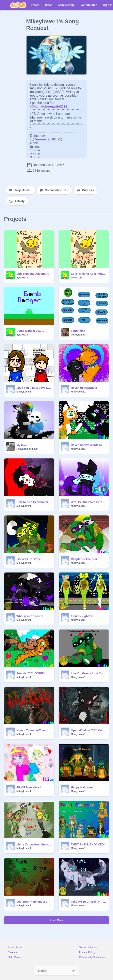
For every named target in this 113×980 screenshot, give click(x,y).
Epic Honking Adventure (33, 274)
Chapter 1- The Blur (84, 559)
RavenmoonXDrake (84, 388)
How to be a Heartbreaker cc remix (34, 502)
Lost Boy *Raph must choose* (34, 902)
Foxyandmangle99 (27, 449)
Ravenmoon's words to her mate (89, 445)
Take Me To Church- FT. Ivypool (89, 902)
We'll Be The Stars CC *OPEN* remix (89, 502)
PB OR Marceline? (29, 787)
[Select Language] (56, 971)
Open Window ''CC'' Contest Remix (89, 730)
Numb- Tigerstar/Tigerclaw (34, 730)
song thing (78, 331)
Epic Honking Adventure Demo (89, 274)
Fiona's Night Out (83, 616)
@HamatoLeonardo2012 (49, 106)
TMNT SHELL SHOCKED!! (88, 844)
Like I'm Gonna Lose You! (88, 673)
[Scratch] (18, 5)
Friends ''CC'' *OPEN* (31, 673)
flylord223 (22, 278)
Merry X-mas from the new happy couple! (34, 844)
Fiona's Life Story (28, 559)
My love (22, 445)
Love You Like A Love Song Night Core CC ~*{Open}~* (34, 388)
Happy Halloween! (83, 787)
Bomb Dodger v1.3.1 (30, 331)
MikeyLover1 (24, 392)
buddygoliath (78, 335)
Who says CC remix (30, 616)
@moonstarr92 (44, 139)
